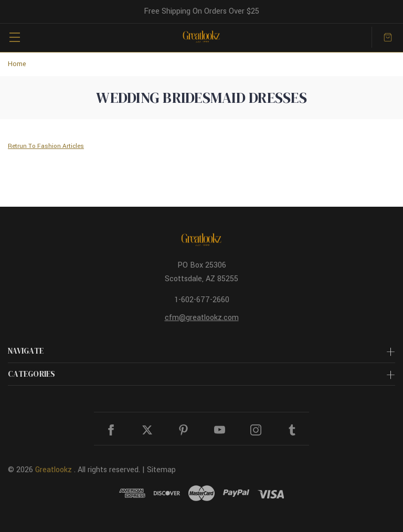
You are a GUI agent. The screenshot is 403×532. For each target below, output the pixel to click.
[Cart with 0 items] (388, 37)
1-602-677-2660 (202, 300)
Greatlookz (54, 470)
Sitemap (161, 470)
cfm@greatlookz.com (202, 318)
